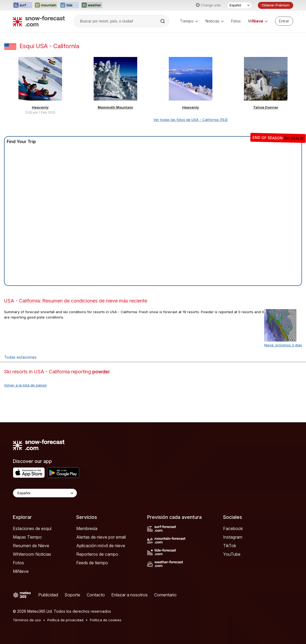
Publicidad (48, 595)
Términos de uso (27, 620)
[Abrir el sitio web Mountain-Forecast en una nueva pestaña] (46, 5)
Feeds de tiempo (92, 563)
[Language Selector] (45, 493)
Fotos (236, 21)
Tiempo (189, 21)
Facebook (233, 528)
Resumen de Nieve (31, 546)
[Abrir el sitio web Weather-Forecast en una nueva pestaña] (92, 5)
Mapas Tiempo (27, 537)
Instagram (233, 537)
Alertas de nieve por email (101, 537)
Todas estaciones (20, 357)
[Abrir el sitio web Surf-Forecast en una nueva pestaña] (22, 5)
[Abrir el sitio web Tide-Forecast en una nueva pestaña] (69, 5)
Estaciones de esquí (32, 528)
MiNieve (21, 571)
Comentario (165, 595)
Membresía (87, 528)
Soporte (72, 595)
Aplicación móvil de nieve (101, 546)
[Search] (163, 21)
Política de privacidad (65, 620)
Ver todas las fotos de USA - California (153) (191, 120)
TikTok (230, 546)
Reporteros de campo (97, 554)
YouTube (232, 554)
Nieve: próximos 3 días (283, 345)
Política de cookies (106, 620)
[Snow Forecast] (39, 21)
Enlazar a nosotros (129, 595)
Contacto (96, 595)
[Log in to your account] (284, 21)
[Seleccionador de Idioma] (239, 5)
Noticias (215, 21)
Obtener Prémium (276, 5)
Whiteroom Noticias (32, 554)
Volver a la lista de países (25, 385)
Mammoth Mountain (115, 107)
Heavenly (40, 107)
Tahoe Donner (266, 107)
